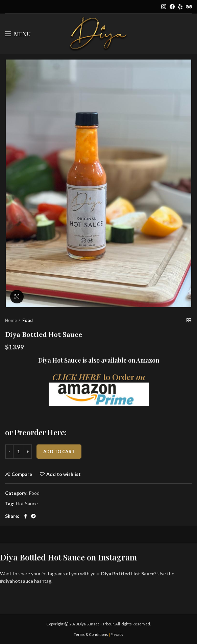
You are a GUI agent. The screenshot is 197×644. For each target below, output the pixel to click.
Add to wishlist (64, 474)
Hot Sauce (27, 504)
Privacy (117, 634)
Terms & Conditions (91, 634)
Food (28, 320)
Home (11, 320)
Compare (22, 474)
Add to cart (59, 452)
